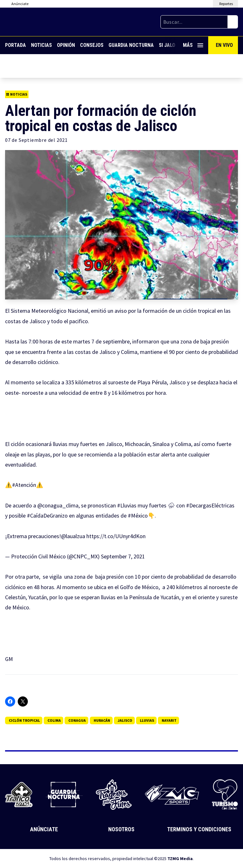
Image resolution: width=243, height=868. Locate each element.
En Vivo (224, 45)
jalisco (125, 720)
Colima (54, 720)
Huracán (102, 720)
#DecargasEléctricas (210, 505)
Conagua (77, 720)
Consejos (92, 45)
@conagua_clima (58, 505)
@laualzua (73, 536)
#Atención (24, 485)
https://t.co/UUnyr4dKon (116, 536)
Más (193, 45)
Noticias (41, 45)
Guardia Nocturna (131, 45)
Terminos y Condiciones (199, 829)
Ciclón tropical (24, 720)
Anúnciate (44, 829)
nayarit (169, 720)
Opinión (66, 45)
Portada (16, 45)
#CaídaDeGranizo (47, 516)
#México (138, 516)
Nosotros (121, 829)
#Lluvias (127, 505)
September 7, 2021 (123, 556)
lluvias (147, 720)
